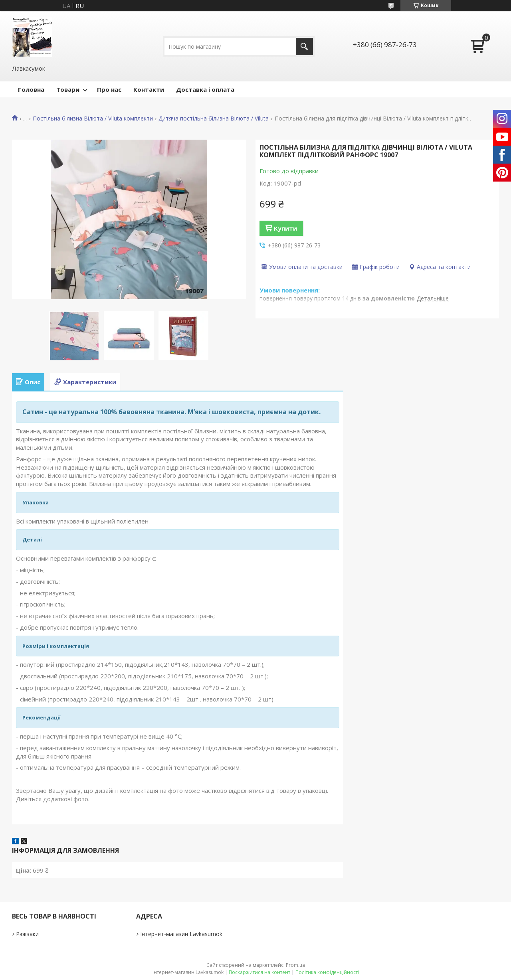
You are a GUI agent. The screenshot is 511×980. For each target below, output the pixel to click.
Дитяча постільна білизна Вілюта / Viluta (214, 119)
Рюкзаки (27, 934)
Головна (31, 89)
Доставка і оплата (205, 89)
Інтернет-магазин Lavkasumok (181, 934)
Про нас (109, 89)
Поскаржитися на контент (259, 972)
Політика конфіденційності (327, 972)
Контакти (149, 89)
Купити (285, 228)
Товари (68, 89)
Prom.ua (295, 965)
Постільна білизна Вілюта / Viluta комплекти (93, 119)
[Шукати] (304, 46)
